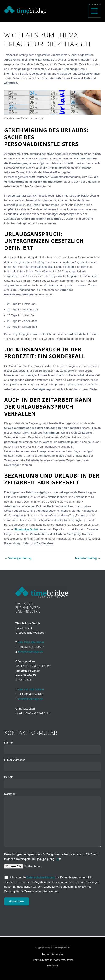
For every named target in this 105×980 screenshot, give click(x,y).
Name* (52, 748)
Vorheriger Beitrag (18, 558)
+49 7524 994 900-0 (31, 642)
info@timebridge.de (31, 652)
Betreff (52, 782)
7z (58, 859)
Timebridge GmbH (26, 529)
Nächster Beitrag (88, 558)
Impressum (52, 966)
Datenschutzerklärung (40, 877)
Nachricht (52, 820)
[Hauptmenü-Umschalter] (95, 11)
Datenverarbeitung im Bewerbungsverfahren (53, 960)
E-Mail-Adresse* (52, 765)
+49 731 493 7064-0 (31, 690)
